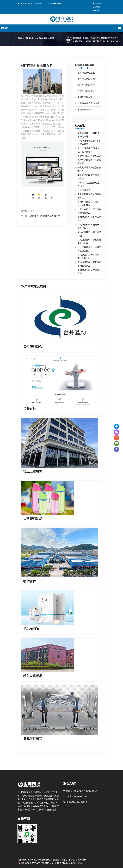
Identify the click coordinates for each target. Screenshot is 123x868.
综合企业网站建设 (86, 85)
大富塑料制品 (33, 519)
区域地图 (80, 863)
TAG (64, 863)
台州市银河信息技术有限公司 (56, 860)
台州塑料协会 (33, 346)
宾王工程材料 (33, 471)
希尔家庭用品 (33, 676)
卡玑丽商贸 (31, 629)
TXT (59, 863)
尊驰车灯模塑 (33, 738)
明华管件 (30, 581)
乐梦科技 (30, 409)
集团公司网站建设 (86, 97)
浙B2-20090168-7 (80, 860)
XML (54, 863)
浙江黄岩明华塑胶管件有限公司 (45, 216)
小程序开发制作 (85, 109)
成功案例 (29, 38)
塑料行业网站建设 (86, 79)
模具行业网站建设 (86, 73)
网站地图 (71, 863)
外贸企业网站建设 (45, 38)
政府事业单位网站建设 (88, 103)
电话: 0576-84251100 (55, 4)
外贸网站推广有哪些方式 (89, 156)
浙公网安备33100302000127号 (36, 863)
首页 (20, 38)
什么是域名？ (84, 190)
